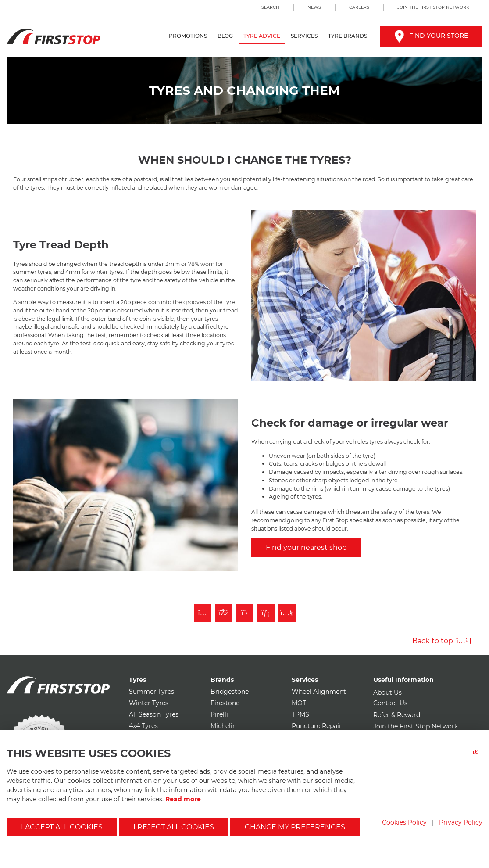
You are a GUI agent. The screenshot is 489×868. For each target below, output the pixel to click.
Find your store (431, 36)
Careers (359, 7)
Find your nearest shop (306, 547)
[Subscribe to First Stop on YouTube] (287, 613)
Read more (183, 799)
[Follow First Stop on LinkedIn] (266, 613)
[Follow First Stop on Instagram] (203, 613)
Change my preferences (295, 827)
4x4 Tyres (143, 726)
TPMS (300, 714)
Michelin (223, 726)
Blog (225, 36)
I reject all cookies (174, 827)
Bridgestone (230, 692)
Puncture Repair (317, 726)
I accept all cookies (62, 827)
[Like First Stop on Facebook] (224, 613)
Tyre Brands (348, 36)
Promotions (188, 36)
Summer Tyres (152, 692)
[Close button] (478, 757)
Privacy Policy (461, 822)
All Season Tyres (154, 714)
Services (304, 36)
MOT (299, 703)
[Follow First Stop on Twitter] (245, 613)
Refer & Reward (397, 715)
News (314, 7)
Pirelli (219, 714)
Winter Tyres (149, 703)
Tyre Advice (262, 36)
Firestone (225, 703)
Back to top (442, 641)
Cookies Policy (404, 822)
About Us (387, 692)
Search (270, 7)
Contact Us (390, 703)
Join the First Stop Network (433, 7)
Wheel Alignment (319, 692)
